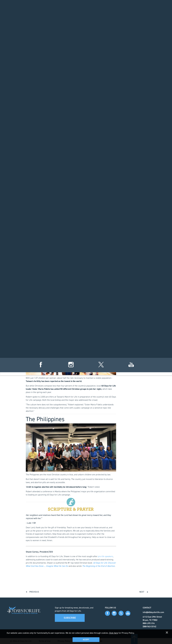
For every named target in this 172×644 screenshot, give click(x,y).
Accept (86, 640)
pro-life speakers (105, 556)
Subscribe (70, 618)
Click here (114, 633)
